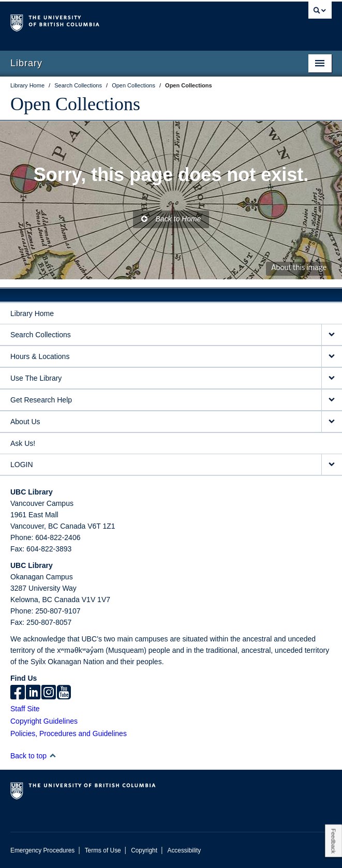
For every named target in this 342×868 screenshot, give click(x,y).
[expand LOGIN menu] (332, 465)
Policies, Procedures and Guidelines (69, 734)
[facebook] (18, 693)
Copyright (144, 850)
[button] (53, 755)
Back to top (33, 756)
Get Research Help (41, 400)
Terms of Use (103, 850)
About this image (299, 268)
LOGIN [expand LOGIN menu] (22, 465)
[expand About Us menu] (332, 422)
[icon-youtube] (64, 693)
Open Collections (75, 104)
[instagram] (49, 693)
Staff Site (25, 709)
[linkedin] (33, 693)
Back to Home (171, 219)
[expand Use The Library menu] (332, 378)
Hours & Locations (40, 356)
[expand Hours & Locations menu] (332, 357)
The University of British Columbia (123, 21)
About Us (25, 422)
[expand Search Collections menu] (332, 335)
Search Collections (41, 335)
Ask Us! (23, 443)
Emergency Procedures (42, 850)
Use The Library (36, 378)
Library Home (32, 313)
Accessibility (184, 850)
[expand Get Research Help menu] (332, 400)
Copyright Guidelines (44, 721)
